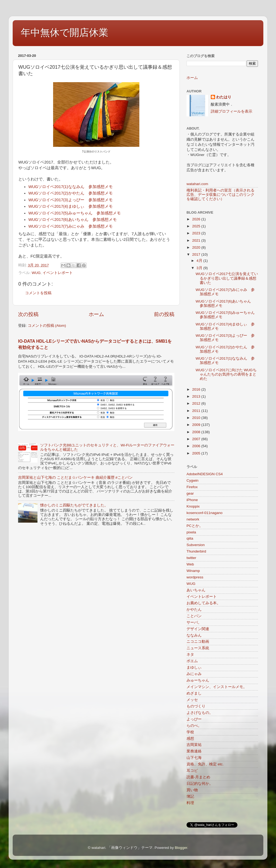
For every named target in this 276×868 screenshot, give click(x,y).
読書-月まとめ (199, 777)
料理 (190, 803)
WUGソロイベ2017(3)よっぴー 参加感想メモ (70, 200)
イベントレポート (58, 273)
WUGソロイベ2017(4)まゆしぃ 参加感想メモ (70, 206)
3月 (200, 268)
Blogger (181, 848)
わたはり (224, 97)
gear (190, 493)
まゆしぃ (194, 667)
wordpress (195, 577)
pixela (191, 532)
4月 (200, 261)
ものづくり (196, 706)
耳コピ (192, 771)
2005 (197, 453)
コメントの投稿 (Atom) (47, 326)
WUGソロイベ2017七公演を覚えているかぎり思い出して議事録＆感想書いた (227, 278)
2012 (197, 403)
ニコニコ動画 (198, 642)
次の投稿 (28, 314)
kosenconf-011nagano (205, 513)
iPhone (192, 500)
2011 (197, 411)
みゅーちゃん (198, 680)
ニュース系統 (198, 648)
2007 (197, 439)
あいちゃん (196, 590)
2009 (197, 425)
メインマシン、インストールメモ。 (217, 687)
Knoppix (193, 506)
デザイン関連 (198, 629)
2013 (197, 396)
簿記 (190, 796)
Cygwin (192, 480)
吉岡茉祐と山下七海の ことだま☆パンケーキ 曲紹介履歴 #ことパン (75, 478)
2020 (197, 247)
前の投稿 (164, 314)
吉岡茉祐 (194, 745)
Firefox (192, 487)
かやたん (194, 610)
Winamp (193, 571)
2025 (197, 226)
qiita (190, 538)
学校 (190, 732)
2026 (197, 219)
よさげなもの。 (200, 713)
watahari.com (197, 184)
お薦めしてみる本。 (203, 603)
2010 (197, 418)
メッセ (192, 700)
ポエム (192, 661)
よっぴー (194, 719)
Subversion (196, 545)
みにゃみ (194, 674)
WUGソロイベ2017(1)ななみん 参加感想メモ (70, 187)
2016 (197, 389)
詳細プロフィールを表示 (232, 111)
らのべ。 (194, 726)
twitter (191, 558)
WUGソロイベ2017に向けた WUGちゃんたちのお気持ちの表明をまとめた (226, 374)
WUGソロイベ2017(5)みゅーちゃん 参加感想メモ (74, 213)
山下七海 (194, 758)
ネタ (190, 655)
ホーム (96, 314)
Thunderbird (196, 551)
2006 (197, 446)
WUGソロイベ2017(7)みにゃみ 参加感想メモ (70, 226)
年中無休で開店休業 (65, 32)
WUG (36, 273)
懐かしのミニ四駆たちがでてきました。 (74, 505)
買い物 (192, 790)
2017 (197, 254)
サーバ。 (194, 622)
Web (190, 564)
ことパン (194, 616)
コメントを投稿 (38, 293)
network (193, 519)
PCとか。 (195, 526)
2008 (197, 432)
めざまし (194, 693)
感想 (190, 739)
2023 (197, 233)
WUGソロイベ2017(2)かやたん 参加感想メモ (70, 193)
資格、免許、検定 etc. (205, 764)
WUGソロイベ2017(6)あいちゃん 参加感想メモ (72, 220)
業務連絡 (194, 751)
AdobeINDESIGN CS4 (205, 474)
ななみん (194, 635)
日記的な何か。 (200, 784)
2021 (197, 240)
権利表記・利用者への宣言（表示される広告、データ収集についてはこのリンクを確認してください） (220, 195)
